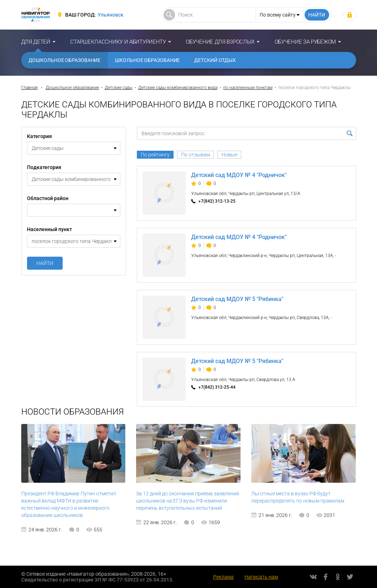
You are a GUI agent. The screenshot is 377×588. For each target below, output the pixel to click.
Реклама (223, 577)
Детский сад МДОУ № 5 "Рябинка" (237, 299)
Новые (229, 155)
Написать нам (261, 577)
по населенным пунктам (248, 88)
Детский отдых (215, 60)
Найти (45, 263)
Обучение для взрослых (220, 42)
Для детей (36, 42)
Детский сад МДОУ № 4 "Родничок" (239, 175)
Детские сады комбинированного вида (178, 88)
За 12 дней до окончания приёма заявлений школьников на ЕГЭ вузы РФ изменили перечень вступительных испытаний (188, 501)
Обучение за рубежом (305, 42)
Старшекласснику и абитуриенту (118, 42)
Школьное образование (147, 60)
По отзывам (196, 155)
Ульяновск (111, 15)
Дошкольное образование (65, 60)
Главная (30, 88)
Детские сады (119, 88)
